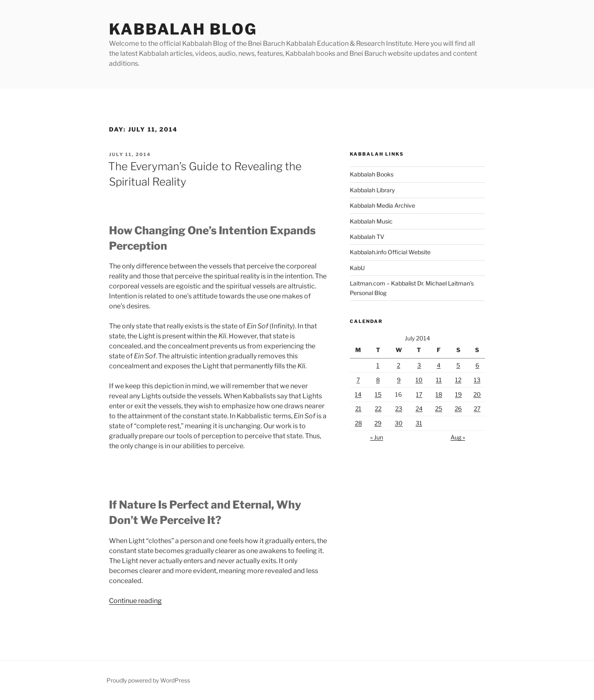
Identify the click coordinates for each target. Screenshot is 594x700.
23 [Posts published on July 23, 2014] (399, 408)
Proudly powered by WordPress (148, 680)
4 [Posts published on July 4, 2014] (439, 365)
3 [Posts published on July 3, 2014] (419, 365)
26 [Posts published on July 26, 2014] (458, 408)
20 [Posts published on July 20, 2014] (477, 394)
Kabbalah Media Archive (382, 205)
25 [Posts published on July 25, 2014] (439, 408)
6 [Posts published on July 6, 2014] (477, 365)
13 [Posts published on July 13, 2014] (477, 380)
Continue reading (135, 601)
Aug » (458, 437)
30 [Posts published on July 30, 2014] (399, 423)
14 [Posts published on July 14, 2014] (358, 394)
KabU (357, 268)
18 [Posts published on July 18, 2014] (439, 394)
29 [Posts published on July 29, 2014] (378, 423)
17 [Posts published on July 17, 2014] (419, 394)
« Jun (377, 437)
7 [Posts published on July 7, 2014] (358, 380)
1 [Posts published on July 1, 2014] (378, 365)
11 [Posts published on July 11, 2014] (439, 380)
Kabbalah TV (367, 237)
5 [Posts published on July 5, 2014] (458, 365)
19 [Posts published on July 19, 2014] (458, 394)
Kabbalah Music (371, 221)
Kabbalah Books (372, 174)
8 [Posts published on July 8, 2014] (378, 380)
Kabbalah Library (372, 190)
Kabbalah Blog (183, 29)
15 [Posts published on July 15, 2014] (378, 394)
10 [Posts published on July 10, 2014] (419, 380)
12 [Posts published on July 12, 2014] (458, 380)
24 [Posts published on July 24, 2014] (419, 408)
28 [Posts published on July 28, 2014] (358, 423)
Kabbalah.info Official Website (390, 252)
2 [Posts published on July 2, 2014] (398, 365)
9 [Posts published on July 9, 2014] (399, 380)
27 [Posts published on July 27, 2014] (477, 408)
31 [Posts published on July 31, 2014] (419, 423)
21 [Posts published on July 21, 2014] (358, 408)
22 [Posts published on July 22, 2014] (378, 408)
